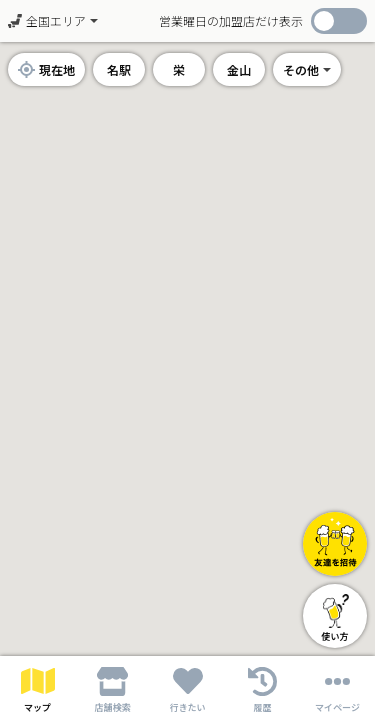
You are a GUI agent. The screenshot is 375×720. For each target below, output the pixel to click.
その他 (301, 69)
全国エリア (47, 20)
